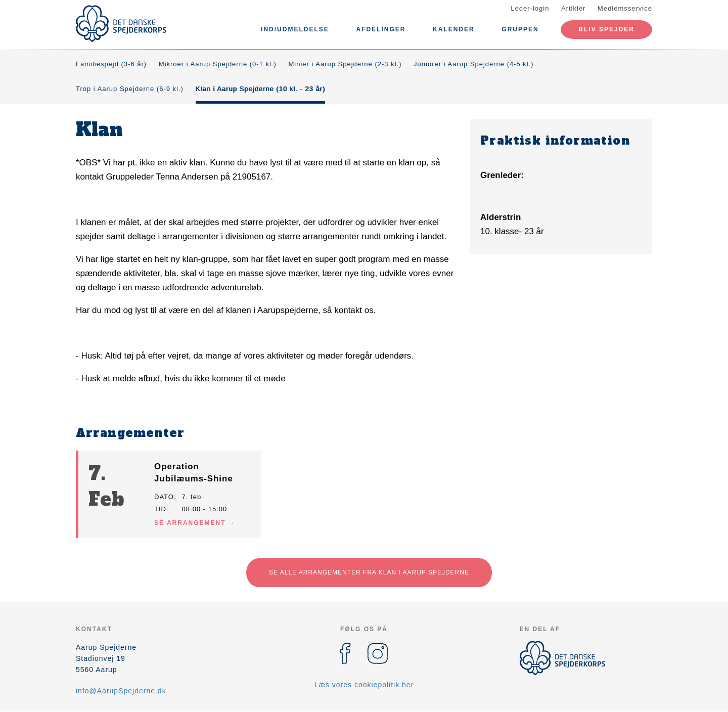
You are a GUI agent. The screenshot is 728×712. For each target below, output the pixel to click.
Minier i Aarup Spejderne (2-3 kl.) (345, 64)
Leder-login (530, 8)
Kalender (454, 29)
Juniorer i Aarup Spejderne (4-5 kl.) (474, 64)
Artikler (573, 8)
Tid (160, 509)
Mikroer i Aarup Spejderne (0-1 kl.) (218, 64)
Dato (164, 497)
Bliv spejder (606, 29)
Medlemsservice (625, 8)
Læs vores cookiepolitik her (364, 685)
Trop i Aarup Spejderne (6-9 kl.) (130, 89)
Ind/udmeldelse (295, 29)
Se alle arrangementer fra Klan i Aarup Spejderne (369, 572)
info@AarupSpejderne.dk (121, 691)
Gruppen (520, 29)
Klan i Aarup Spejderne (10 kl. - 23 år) (261, 89)
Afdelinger (381, 29)
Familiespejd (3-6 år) (111, 64)
